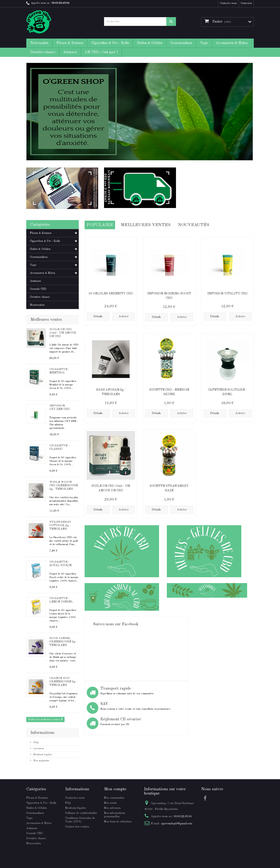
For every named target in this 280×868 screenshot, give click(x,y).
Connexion (246, 3)
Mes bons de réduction (118, 822)
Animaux (70, 52)
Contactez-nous (228, 3)
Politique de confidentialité (81, 813)
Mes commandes (114, 798)
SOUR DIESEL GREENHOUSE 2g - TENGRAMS (63, 642)
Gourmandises (181, 43)
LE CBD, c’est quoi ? (101, 52)
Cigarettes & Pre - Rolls (110, 43)
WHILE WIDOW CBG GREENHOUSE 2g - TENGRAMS (64, 486)
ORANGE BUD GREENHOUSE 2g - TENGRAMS (63, 682)
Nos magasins (41, 761)
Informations (42, 733)
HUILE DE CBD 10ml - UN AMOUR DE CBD (63, 333)
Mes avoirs (110, 803)
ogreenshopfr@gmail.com (177, 824)
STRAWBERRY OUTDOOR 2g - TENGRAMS (60, 526)
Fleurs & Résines (70, 43)
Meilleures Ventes (146, 225)
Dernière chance (43, 52)
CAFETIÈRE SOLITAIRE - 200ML (227, 391)
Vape (204, 43)
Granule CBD (38, 289)
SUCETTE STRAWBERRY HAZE (169, 488)
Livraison (38, 749)
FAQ (36, 742)
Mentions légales (42, 755)
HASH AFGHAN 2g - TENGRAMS (111, 391)
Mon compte (115, 789)
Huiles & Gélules (150, 43)
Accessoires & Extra (232, 43)
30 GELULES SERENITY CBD (111, 293)
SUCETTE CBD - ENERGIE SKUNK (169, 391)
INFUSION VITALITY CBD (227, 293)
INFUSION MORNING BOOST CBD (169, 295)
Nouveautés (39, 43)
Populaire (100, 225)
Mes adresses (112, 808)
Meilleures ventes (46, 320)
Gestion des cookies (77, 827)
